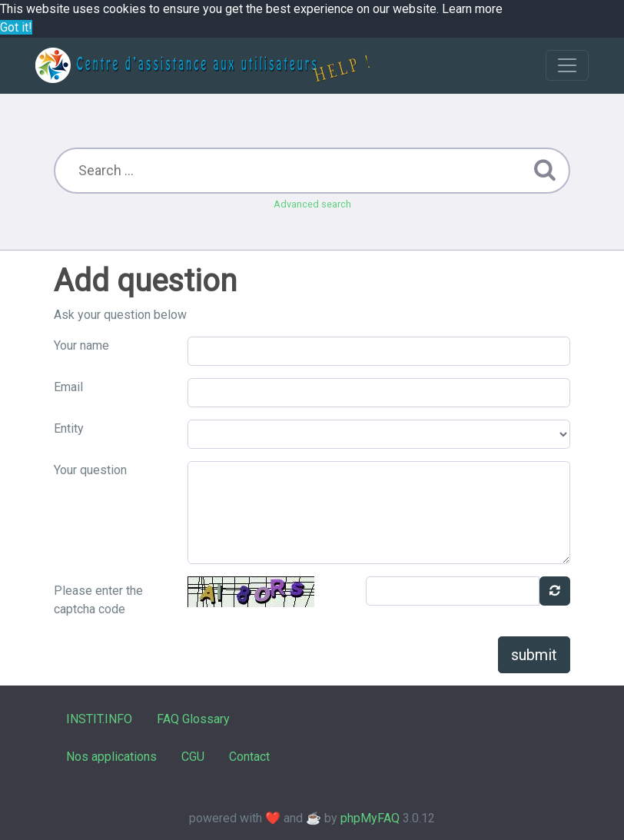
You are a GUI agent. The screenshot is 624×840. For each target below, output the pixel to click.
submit (534, 655)
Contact (249, 757)
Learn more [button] (472, 9)
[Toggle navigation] (567, 65)
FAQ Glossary (193, 719)
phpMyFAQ (370, 818)
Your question (90, 470)
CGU (193, 757)
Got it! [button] (16, 27)
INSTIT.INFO (99, 719)
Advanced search (312, 204)
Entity (69, 428)
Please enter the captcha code (98, 600)
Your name (81, 345)
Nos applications (111, 757)
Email (68, 387)
